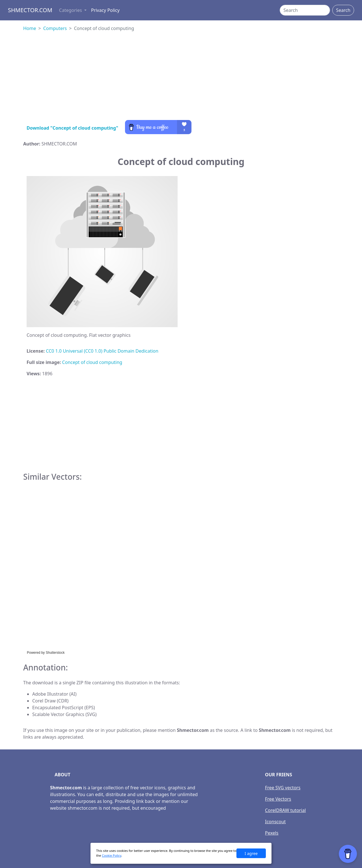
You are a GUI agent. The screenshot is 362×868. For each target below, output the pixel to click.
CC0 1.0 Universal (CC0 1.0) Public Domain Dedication (102, 351)
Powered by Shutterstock (46, 653)
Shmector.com (30, 10)
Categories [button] (71, 10)
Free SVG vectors (283, 788)
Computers (55, 28)
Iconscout (275, 822)
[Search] (305, 10)
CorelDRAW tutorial (285, 810)
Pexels (272, 833)
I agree (251, 853)
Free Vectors (278, 799)
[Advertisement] (181, 80)
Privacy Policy (105, 10)
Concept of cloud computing (92, 362)
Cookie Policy (112, 855)
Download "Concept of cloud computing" (72, 128)
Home (30, 28)
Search (343, 10)
